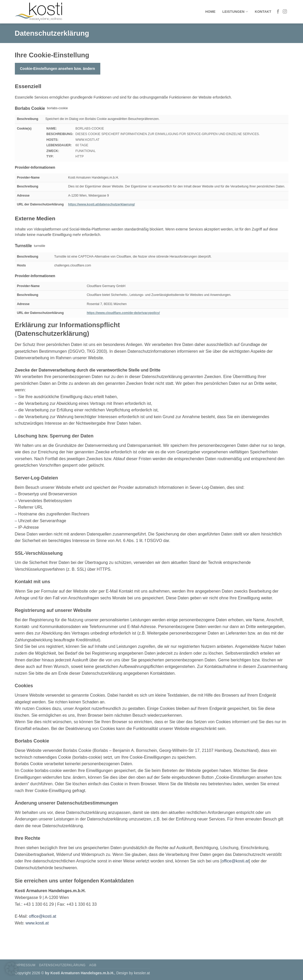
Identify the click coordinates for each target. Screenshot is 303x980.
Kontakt (263, 12)
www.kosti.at (37, 923)
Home (210, 12)
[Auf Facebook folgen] (278, 12)
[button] (11, 969)
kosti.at (242, 861)
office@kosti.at (43, 916)
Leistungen (235, 12)
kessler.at (142, 973)
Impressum (25, 965)
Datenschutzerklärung (62, 965)
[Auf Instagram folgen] (285, 12)
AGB (93, 965)
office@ (228, 861)
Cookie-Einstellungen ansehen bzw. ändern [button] (58, 69)
